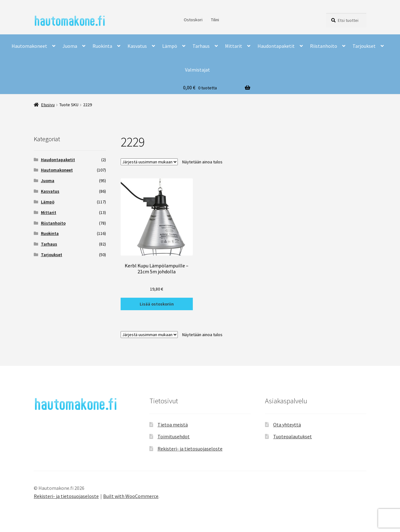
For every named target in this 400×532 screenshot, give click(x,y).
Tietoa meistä (173, 425)
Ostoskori (193, 20)
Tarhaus (201, 46)
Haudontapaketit (276, 46)
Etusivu (48, 105)
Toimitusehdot (174, 436)
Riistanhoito (324, 46)
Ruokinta (102, 46)
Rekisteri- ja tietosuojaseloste (190, 449)
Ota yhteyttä (287, 425)
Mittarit (234, 46)
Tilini (215, 20)
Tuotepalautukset (292, 436)
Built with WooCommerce (131, 496)
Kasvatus (137, 46)
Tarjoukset (364, 46)
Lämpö (170, 46)
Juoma (70, 46)
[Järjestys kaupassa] (149, 162)
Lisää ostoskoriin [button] (157, 304)
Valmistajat (197, 70)
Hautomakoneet (29, 46)
